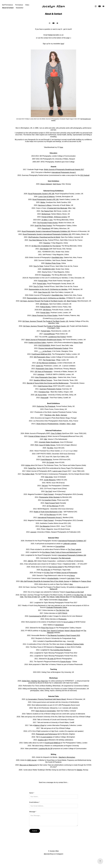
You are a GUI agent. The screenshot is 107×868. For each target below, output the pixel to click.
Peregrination (46, 275)
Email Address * (34, 802)
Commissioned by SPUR (38, 616)
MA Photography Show (42, 357)
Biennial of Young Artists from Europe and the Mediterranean (48, 383)
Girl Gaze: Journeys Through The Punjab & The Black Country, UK (43, 301)
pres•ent (33, 532)
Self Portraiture (8, 5)
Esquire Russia (66, 662)
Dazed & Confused (57, 631)
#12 (73, 641)
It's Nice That (49, 573)
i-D (85, 595)
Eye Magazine (45, 526)
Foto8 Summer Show (45, 386)
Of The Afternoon (53, 506)
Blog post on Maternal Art (28, 765)
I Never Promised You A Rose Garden (45, 315)
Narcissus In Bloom (45, 205)
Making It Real (39, 725)
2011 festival (85, 175)
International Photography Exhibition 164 (72, 555)
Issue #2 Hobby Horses (47, 445)
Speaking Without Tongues (43, 380)
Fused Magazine (46, 460)
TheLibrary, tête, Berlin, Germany (56, 415)
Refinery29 (53, 589)
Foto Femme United (55, 567)
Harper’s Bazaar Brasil (72, 631)
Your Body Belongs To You (38, 240)
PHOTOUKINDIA (44, 345)
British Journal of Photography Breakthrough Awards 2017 (64, 170)
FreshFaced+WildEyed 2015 (41, 354)
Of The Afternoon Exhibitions (46, 363)
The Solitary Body (28, 474)
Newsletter (20, 8)
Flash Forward (49, 494)
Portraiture (19, 5)
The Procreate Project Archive (47, 223)
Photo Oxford (63, 600)
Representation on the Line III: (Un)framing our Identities (48, 289)
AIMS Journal (32, 760)
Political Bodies (45, 307)
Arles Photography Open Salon (46, 377)
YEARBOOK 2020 (48, 269)
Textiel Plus (32, 468)
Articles (28, 465)
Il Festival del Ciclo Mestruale (57, 208)
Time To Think (38, 266)
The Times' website (74, 549)
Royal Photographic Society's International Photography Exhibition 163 (46, 231)
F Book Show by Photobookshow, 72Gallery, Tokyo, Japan (56, 424)
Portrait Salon (43, 281)
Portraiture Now (44, 392)
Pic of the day (46, 570)
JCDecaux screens (60, 217)
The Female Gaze (49, 360)
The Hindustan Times (80, 597)
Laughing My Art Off (45, 749)
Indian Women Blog (62, 597)
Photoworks (63, 619)
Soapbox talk (42, 740)
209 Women (44, 304)
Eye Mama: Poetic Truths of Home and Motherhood (60, 552)
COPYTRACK (63, 613)
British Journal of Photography (67, 573)
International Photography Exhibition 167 (72, 541)
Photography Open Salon (44, 369)
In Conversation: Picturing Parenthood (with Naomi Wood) (46, 699)
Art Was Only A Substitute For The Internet (46, 246)
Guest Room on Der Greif (75, 592)
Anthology (41, 374)
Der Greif (49, 491)
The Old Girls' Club (62, 610)
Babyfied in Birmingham (67, 757)
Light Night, (71, 578)
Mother (43, 202)
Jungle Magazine (50, 480)
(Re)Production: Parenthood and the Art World (44, 237)
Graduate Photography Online (57, 607)
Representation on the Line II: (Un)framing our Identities (46, 298)
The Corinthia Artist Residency (61, 650)
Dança (72, 576)
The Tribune (50, 597)
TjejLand (45, 486)
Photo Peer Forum (47, 628)
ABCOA (30, 561)
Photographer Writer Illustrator (49, 497)
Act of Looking (68, 622)
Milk (46, 439)
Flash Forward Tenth (52, 503)
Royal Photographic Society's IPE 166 (41, 194)
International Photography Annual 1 (64, 172)
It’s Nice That (45, 631)
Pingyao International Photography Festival (53, 348)
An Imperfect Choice (49, 500)
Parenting (47, 243)
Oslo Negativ (44, 249)
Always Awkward (46, 184)
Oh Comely (50, 462)
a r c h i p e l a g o (58, 318)
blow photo (49, 477)
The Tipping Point (47, 211)
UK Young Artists (41, 395)
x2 (39, 597)
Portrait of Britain (47, 217)
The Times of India (31, 597)
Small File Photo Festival (43, 226)
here (62, 44)
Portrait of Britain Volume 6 (38, 436)
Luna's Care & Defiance (46, 197)
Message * (33, 812)
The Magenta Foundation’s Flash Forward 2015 (64, 635)
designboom (60, 625)
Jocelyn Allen (53, 6)
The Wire (50, 448)
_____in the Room (45, 351)
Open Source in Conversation (46, 711)
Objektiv (79, 770)
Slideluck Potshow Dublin (75, 644)
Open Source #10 (44, 292)
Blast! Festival (72, 301)
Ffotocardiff (44, 398)
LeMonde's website (70, 544)
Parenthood (46, 228)
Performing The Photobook (46, 406)
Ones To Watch (56, 433)
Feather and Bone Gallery (37, 343)
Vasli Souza (57, 184)
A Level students (46, 737)
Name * (32, 793)
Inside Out (39, 366)
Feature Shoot (86, 581)
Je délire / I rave (47, 220)
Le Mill (43, 597)
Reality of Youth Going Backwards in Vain (48, 512)
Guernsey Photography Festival (50, 389)
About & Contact (8, 8)
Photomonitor (60, 647)
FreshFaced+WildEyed (53, 743)
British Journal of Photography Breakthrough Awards (44, 340)
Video (27, 5)
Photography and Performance (46, 734)
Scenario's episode (61, 558)
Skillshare (75, 581)
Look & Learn (57, 471)
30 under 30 (52, 659)
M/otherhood (46, 214)
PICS (36, 445)
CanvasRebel (60, 547)
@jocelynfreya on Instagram (53, 854)
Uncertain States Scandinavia (49, 442)
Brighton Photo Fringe (53, 263)
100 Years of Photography (44, 372)
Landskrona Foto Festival (57, 337)
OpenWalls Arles (57, 257)
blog (71, 584)
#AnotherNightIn (53, 578)
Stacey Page (78, 343)
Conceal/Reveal (49, 334)
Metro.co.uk (81, 587)
